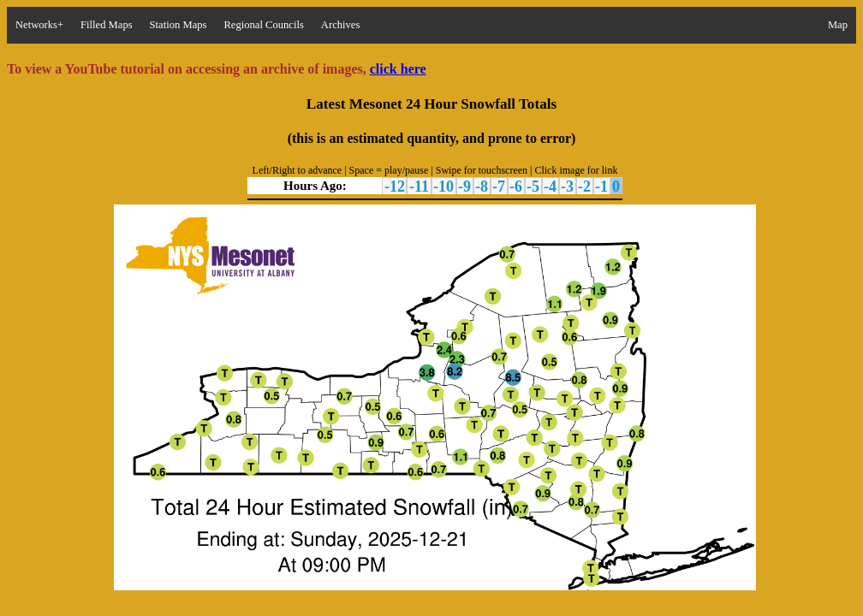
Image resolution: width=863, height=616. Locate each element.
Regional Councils (263, 25)
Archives (340, 25)
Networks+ (39, 25)
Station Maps (179, 25)
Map (838, 25)
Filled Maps (107, 25)
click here (398, 69)
